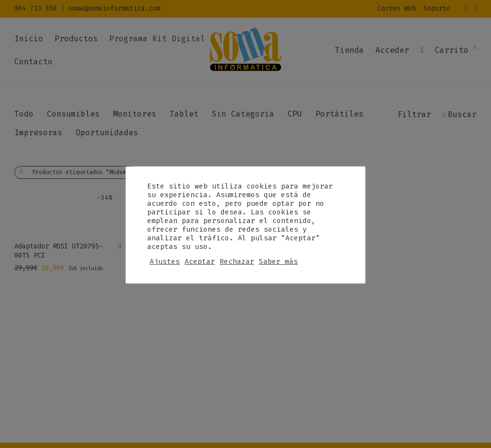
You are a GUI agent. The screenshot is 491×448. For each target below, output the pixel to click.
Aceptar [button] (200, 261)
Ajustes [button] (165, 261)
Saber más (278, 261)
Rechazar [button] (237, 261)
